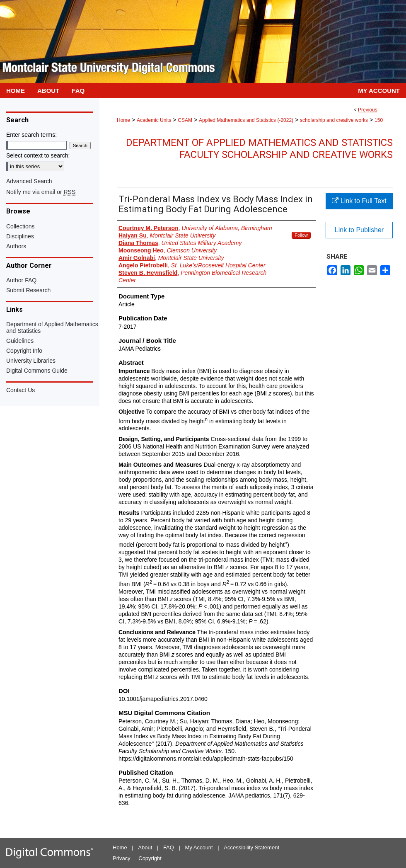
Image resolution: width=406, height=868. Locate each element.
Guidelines (20, 341)
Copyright (150, 858)
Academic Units (154, 120)
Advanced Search (29, 181)
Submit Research (28, 290)
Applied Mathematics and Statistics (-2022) (246, 120)
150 (379, 120)
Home (123, 120)
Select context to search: (38, 155)
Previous (368, 110)
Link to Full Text (359, 201)
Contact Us (21, 390)
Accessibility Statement (251, 847)
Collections (20, 226)
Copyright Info (24, 351)
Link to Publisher (359, 230)
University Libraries (31, 361)
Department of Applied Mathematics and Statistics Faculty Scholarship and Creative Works (259, 149)
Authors (16, 246)
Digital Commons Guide (37, 371)
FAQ (169, 847)
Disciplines (20, 236)
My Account (199, 847)
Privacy (122, 858)
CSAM (185, 120)
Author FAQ (21, 280)
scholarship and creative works (334, 120)
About (145, 847)
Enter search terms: (31, 135)
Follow (301, 235)
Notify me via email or (41, 192)
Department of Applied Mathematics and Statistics (52, 327)
